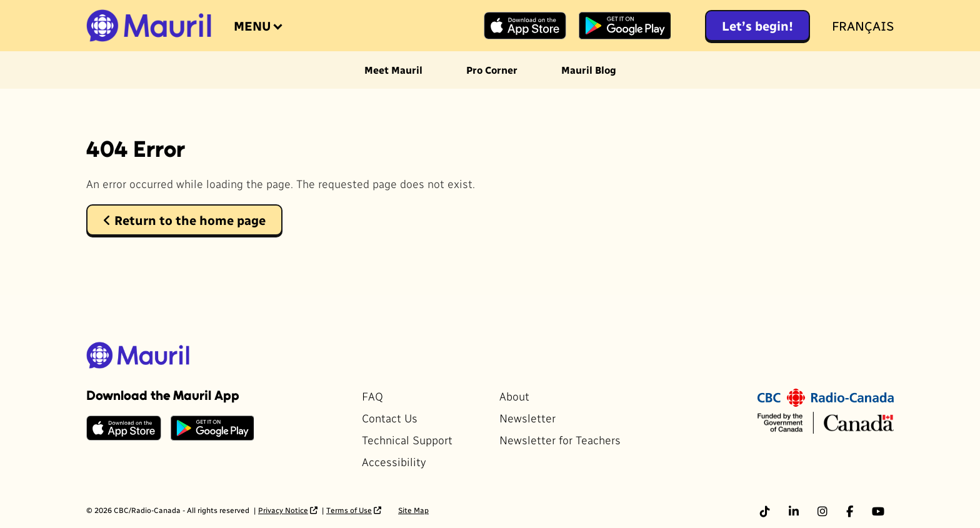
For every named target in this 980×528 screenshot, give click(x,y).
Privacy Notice (283, 510)
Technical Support (407, 440)
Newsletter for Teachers (560, 440)
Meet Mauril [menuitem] (393, 70)
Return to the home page (184, 220)
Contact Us (390, 418)
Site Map (413, 510)
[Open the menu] (257, 26)
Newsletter (527, 418)
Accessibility (394, 461)
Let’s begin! (757, 26)
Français (863, 26)
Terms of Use (349, 510)
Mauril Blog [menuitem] (589, 70)
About (514, 396)
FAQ (372, 396)
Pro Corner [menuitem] (492, 70)
